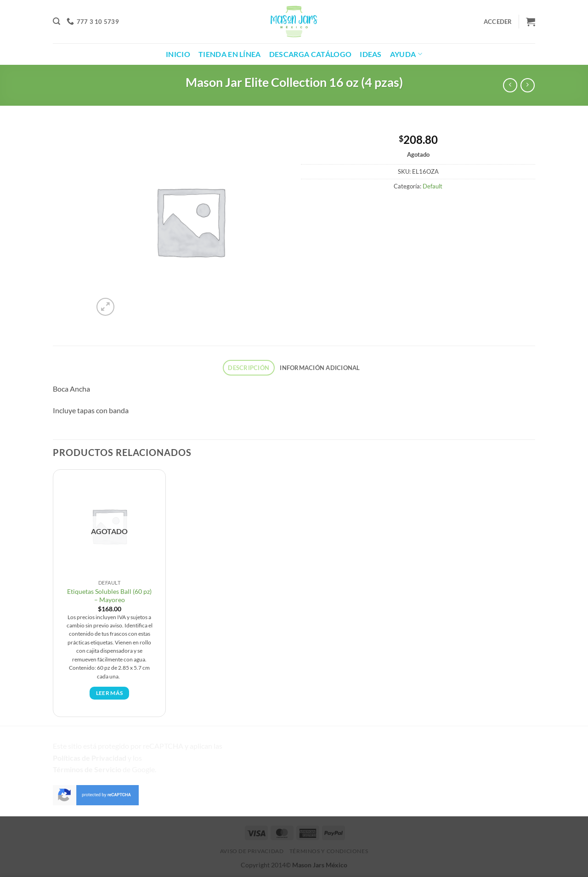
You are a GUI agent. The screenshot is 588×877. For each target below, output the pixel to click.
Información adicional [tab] (320, 368)
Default (433, 186)
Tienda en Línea (230, 54)
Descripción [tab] (249, 368)
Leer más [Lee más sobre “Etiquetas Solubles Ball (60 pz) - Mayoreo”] (110, 693)
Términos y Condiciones (329, 851)
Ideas (371, 54)
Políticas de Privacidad (90, 758)
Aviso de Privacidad (252, 851)
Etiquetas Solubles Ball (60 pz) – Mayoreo (109, 596)
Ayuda (406, 54)
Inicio (178, 54)
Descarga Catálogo (310, 54)
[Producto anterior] (528, 85)
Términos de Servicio (87, 769)
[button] (57, 21)
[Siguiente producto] (510, 85)
